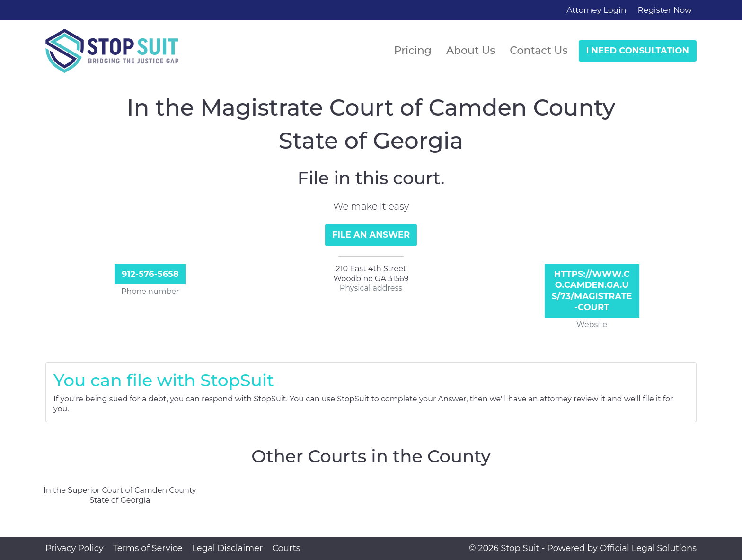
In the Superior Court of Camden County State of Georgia (120, 495)
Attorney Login (596, 10)
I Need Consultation (638, 51)
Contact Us (539, 50)
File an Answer (371, 235)
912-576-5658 (150, 274)
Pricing (413, 50)
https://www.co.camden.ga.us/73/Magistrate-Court (592, 291)
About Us (471, 50)
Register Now (665, 10)
